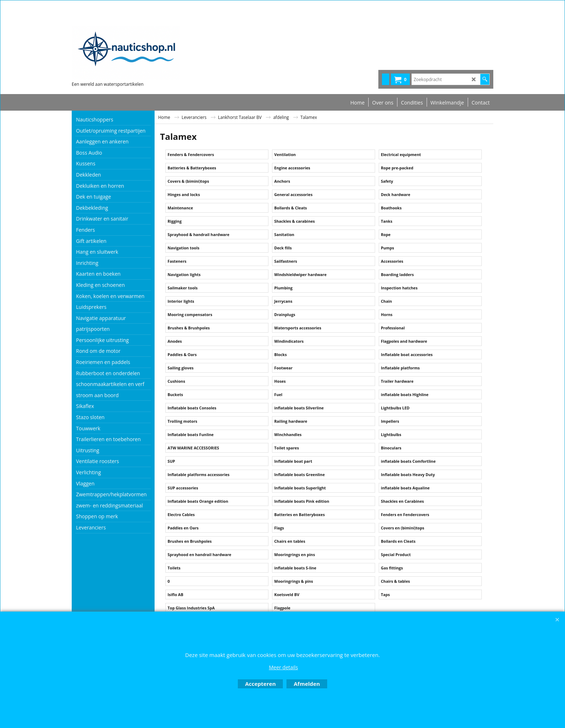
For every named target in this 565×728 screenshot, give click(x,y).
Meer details (283, 667)
